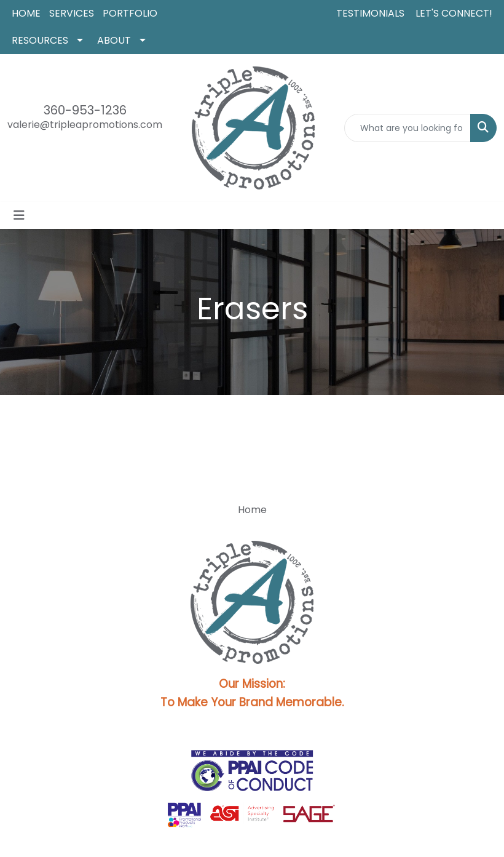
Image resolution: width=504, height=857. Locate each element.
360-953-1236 (85, 110)
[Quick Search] (408, 128)
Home (252, 510)
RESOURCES (40, 40)
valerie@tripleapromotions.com (85, 125)
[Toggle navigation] (19, 215)
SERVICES (72, 13)
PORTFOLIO (130, 13)
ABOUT (114, 40)
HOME (26, 13)
